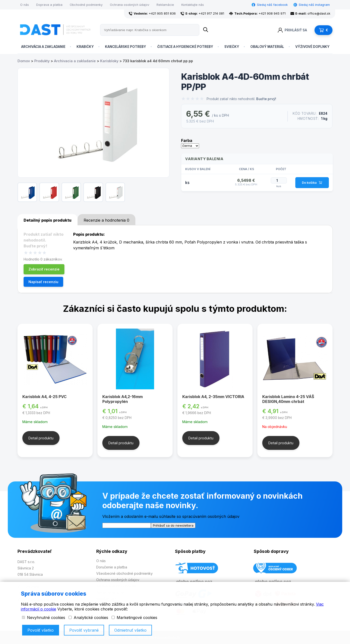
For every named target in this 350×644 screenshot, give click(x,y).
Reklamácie (165, 5)
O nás (25, 5)
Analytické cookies (88, 618)
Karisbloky (109, 61)
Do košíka (312, 183)
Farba (187, 140)
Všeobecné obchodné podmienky (124, 573)
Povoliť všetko (41, 630)
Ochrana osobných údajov (130, 5)
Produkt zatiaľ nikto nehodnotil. (241, 99)
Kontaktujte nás (193, 5)
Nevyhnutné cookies (44, 618)
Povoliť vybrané (84, 630)
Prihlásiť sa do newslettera (173, 525)
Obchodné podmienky (86, 5)
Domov (24, 61)
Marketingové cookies (134, 618)
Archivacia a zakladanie (75, 61)
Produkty (42, 61)
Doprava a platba (49, 5)
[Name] (206, 30)
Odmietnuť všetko (130, 630)
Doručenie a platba (112, 567)
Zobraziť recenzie (44, 269)
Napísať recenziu (43, 282)
